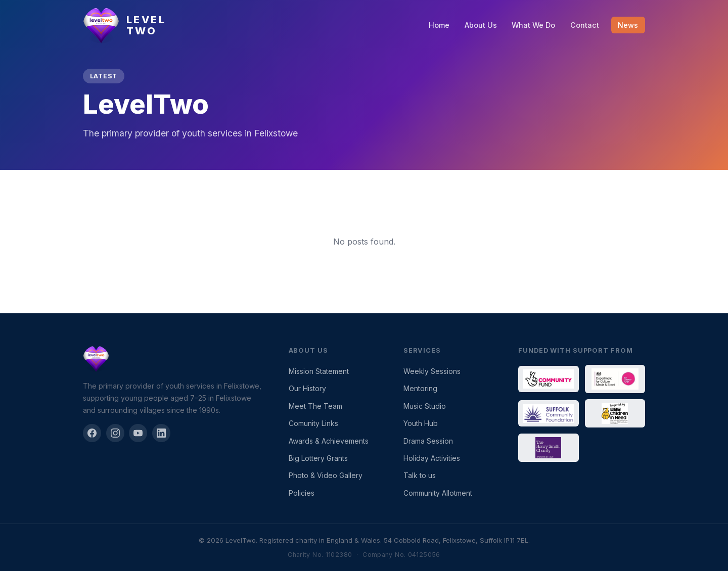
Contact (585, 25)
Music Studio (425, 406)
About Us (481, 25)
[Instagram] (115, 433)
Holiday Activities (432, 458)
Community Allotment (438, 493)
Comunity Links (313, 423)
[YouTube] (138, 433)
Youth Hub (421, 423)
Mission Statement (319, 371)
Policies (302, 493)
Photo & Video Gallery (326, 475)
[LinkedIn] (161, 433)
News (628, 25)
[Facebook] (92, 433)
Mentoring (420, 388)
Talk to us (420, 475)
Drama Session (428, 441)
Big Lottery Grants (318, 458)
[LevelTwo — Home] (125, 25)
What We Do (533, 25)
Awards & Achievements (329, 441)
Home (439, 25)
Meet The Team (315, 406)
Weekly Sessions (432, 371)
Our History (307, 388)
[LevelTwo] (174, 359)
